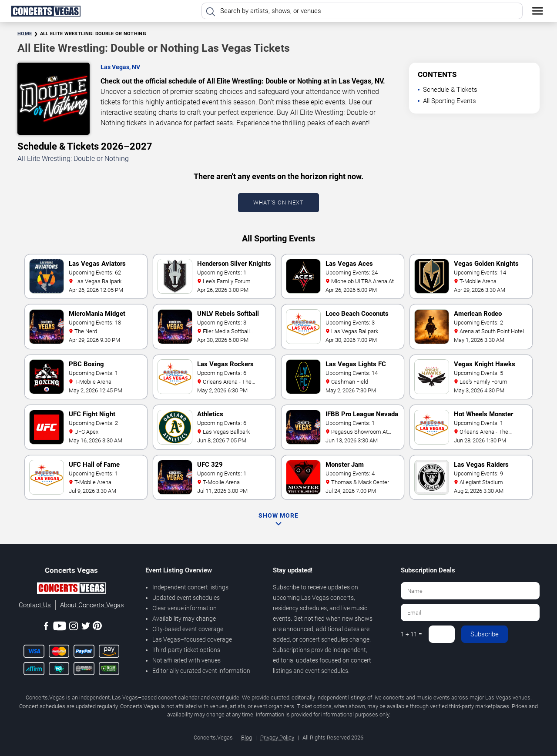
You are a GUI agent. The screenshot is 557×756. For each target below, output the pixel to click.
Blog (247, 738)
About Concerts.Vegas (92, 605)
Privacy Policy (277, 738)
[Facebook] (46, 627)
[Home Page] (46, 11)
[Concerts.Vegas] (71, 589)
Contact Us (35, 605)
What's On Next (278, 202)
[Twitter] (86, 627)
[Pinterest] (97, 627)
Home (25, 34)
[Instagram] (74, 627)
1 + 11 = (411, 634)
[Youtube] (60, 627)
